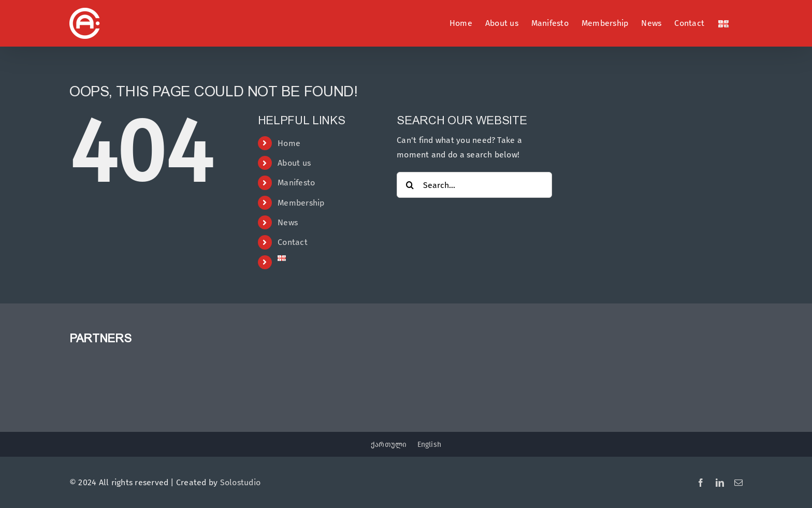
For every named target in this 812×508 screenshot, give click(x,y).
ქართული (389, 445)
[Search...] (474, 185)
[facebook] (701, 483)
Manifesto (296, 183)
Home (289, 143)
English (430, 445)
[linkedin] (720, 483)
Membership (301, 203)
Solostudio (240, 482)
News (288, 222)
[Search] (410, 185)
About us (294, 163)
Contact (293, 242)
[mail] (738, 483)
